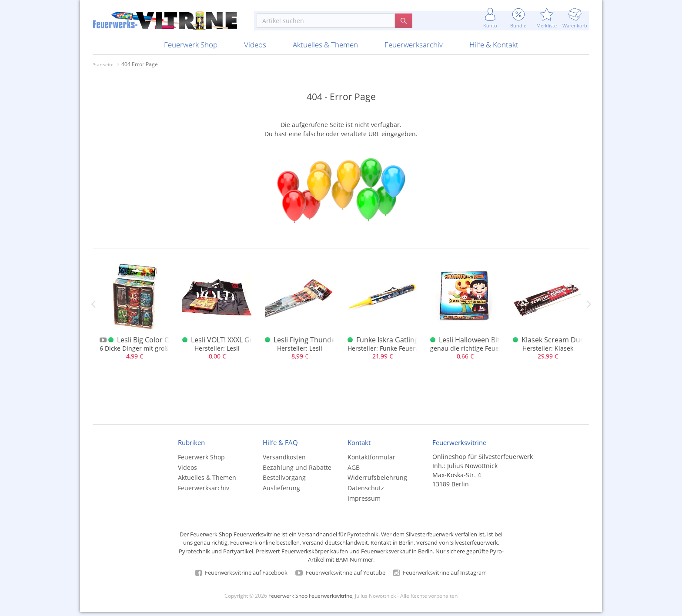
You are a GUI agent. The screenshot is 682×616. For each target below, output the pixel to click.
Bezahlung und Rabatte (297, 471)
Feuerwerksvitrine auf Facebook (241, 576)
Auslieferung (281, 492)
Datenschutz (366, 492)
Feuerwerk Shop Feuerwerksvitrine (310, 599)
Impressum (364, 502)
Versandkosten (284, 461)
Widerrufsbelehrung (377, 481)
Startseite (103, 68)
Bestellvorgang (284, 481)
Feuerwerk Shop (191, 49)
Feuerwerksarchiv (414, 49)
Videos (255, 49)
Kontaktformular (371, 461)
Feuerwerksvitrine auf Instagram (440, 576)
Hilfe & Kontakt (494, 49)
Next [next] (589, 308)
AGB (354, 471)
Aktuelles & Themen (325, 49)
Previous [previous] (93, 308)
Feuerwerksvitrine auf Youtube (340, 576)
